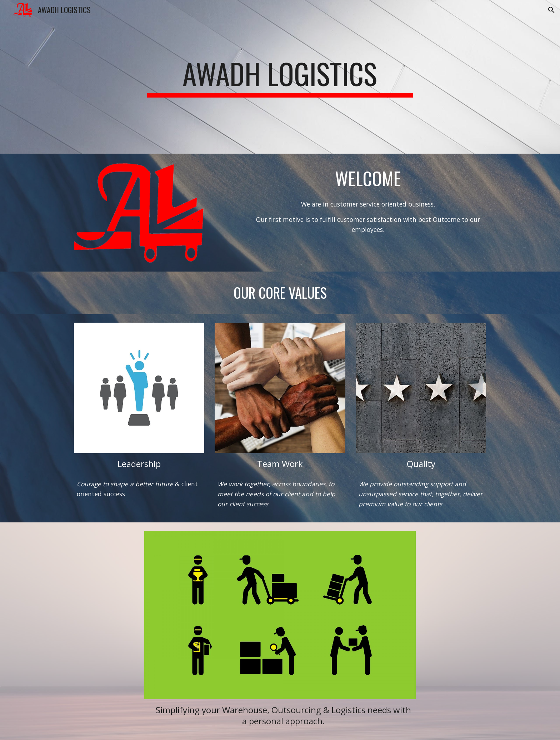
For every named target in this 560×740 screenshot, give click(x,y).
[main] (280, 77)
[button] (551, 10)
